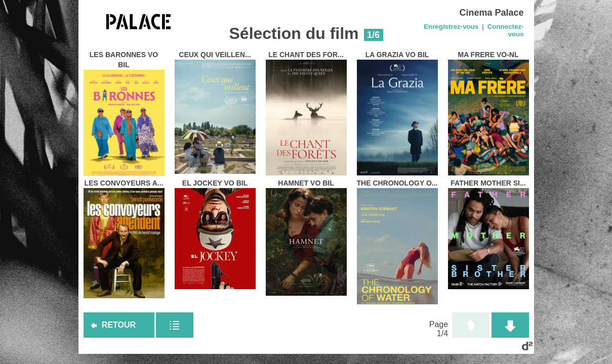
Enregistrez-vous (451, 27)
